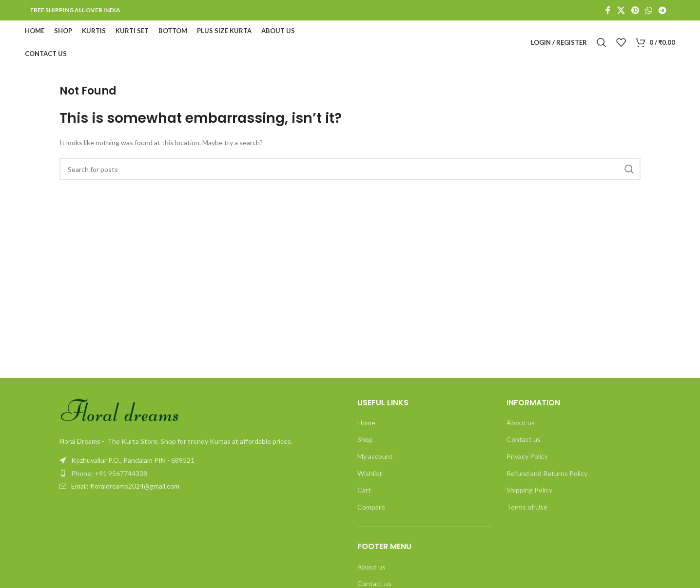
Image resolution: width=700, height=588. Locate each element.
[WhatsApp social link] (649, 10)
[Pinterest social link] (635, 10)
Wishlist (370, 473)
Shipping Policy (529, 490)
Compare (371, 507)
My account (375, 456)
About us (371, 567)
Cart (364, 490)
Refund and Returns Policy (547, 473)
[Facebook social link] (608, 10)
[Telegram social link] (663, 10)
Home (366, 423)
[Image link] (120, 411)
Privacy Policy (527, 456)
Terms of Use (527, 507)
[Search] (602, 42)
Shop (365, 439)
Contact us (524, 439)
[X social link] (621, 10)
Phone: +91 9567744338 (109, 473)
